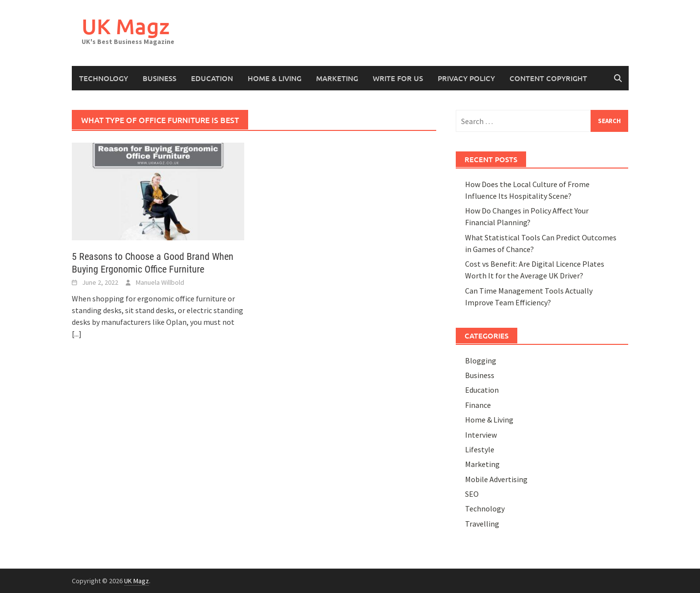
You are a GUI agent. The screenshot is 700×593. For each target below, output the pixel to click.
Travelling (482, 524)
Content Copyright (548, 78)
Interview (481, 435)
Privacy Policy (466, 78)
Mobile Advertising (496, 479)
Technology (104, 78)
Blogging (481, 360)
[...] (77, 334)
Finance (478, 405)
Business (159, 78)
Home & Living (275, 78)
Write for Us (398, 78)
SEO (472, 494)
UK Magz (126, 26)
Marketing (337, 78)
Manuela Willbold (160, 282)
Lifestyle (480, 449)
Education (212, 78)
